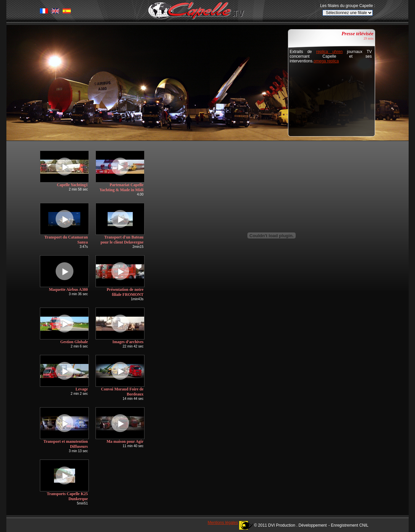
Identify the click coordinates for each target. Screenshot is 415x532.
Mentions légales (223, 523)
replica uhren (329, 52)
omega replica (326, 61)
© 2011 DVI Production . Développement (290, 525)
